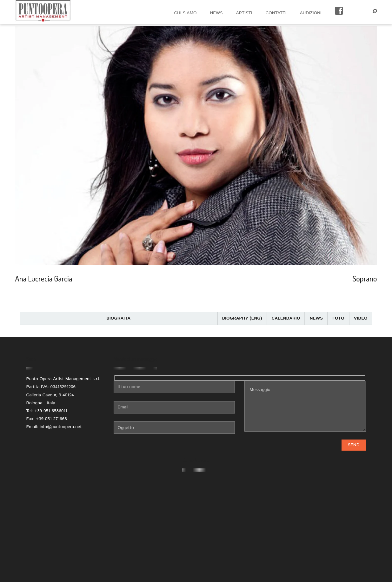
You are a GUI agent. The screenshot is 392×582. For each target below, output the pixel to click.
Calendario (286, 318)
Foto (338, 318)
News (316, 318)
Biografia (118, 318)
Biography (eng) (242, 318)
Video (361, 318)
